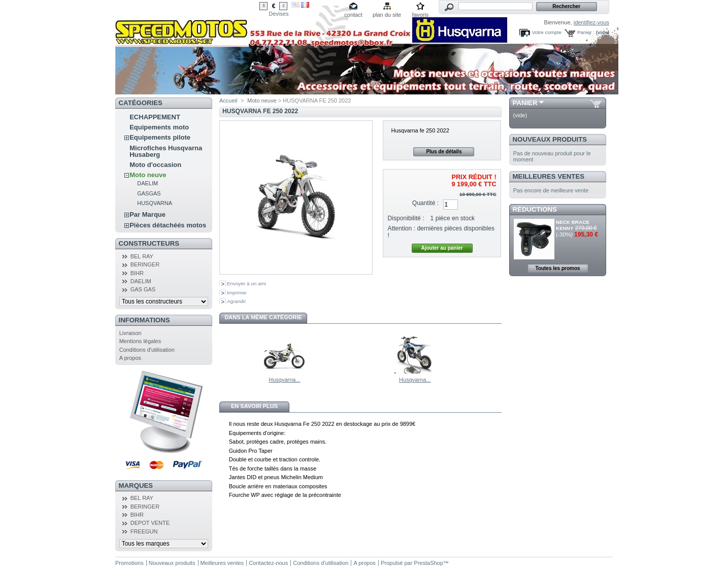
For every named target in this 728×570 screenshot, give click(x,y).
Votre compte (547, 32)
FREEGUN (144, 531)
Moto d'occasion (155, 165)
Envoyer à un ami (246, 283)
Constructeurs (149, 243)
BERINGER (145, 264)
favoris (420, 15)
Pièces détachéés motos (168, 225)
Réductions (535, 209)
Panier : (586, 32)
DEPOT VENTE (150, 523)
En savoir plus (254, 406)
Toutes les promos (557, 268)
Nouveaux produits (550, 139)
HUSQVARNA (155, 203)
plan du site (387, 15)
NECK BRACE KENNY (573, 225)
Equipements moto (159, 127)
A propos (130, 358)
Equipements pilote (160, 137)
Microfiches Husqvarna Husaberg (166, 151)
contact (353, 15)
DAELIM (147, 183)
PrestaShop (428, 563)
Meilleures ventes (549, 176)
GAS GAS (143, 289)
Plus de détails (444, 152)
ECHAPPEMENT (155, 117)
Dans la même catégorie (263, 317)
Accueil (228, 100)
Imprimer (237, 293)
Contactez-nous (268, 563)
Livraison (130, 333)
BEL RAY (142, 256)
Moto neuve (148, 175)
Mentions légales (140, 341)
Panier (525, 103)
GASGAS (149, 193)
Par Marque (147, 214)
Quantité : (425, 203)
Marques (136, 485)
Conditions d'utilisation (147, 350)
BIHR (137, 273)
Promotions (129, 563)
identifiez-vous (591, 22)
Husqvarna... (284, 380)
